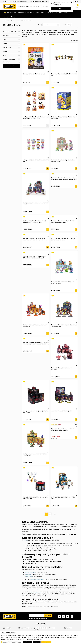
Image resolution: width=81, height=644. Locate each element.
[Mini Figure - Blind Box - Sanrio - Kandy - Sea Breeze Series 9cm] (64, 266)
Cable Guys (28, 574)
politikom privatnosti (43, 619)
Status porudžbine (25, 6)
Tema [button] (12, 40)
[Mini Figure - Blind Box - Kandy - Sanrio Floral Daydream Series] (64, 144)
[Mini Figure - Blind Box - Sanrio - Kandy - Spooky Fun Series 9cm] (36, 309)
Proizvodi (15, 20)
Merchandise (21, 20)
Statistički (12, 642)
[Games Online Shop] (10, 6)
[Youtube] (68, 616)
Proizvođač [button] (12, 36)
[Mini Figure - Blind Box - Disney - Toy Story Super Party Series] (64, 101)
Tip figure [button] (12, 43)
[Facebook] (60, 616)
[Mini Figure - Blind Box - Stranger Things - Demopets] (64, 352)
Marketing (20, 642)
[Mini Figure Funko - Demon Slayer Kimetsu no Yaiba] (64, 481)
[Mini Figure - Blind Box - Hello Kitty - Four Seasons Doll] (36, 144)
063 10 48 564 (9, 1)
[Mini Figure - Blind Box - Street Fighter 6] (64, 395)
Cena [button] (12, 55)
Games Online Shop (8, 20)
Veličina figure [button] (12, 47)
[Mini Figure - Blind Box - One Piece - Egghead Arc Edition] (36, 187)
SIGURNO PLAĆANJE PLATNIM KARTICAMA (40, 1)
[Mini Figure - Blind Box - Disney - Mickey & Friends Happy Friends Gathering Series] (36, 101)
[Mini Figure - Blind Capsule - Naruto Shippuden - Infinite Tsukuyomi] (36, 481)
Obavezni (5, 642)
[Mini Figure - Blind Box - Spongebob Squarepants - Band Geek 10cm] (64, 309)
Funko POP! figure (30, 572)
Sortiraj (40, 25)
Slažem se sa (39, 619)
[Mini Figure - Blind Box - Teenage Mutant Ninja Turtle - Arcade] (36, 438)
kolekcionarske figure (37, 579)
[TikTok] (72, 616)
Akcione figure (29, 576)
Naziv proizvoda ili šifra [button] (12, 59)
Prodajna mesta (36, 6)
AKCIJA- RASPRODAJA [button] (12, 32)
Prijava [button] (61, 9)
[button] (48, 72)
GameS (26, 540)
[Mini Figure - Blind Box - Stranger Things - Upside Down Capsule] (36, 395)
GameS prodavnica (36, 592)
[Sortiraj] (51, 25)
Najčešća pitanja (74, 1)
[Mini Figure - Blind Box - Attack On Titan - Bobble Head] (64, 58)
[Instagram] (64, 616)
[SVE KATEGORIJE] (10, 13)
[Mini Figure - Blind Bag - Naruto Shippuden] (36, 58)
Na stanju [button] (12, 51)
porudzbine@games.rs (20, 1)
